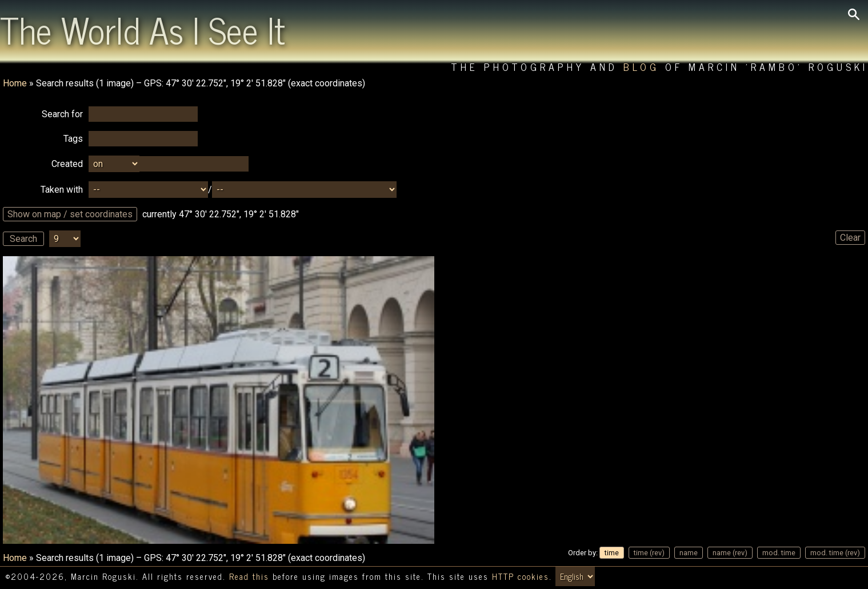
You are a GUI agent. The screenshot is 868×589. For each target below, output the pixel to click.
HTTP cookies (521, 576)
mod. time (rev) (835, 553)
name (689, 553)
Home (15, 83)
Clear (850, 238)
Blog (641, 67)
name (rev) (730, 553)
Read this (249, 576)
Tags (73, 139)
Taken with (62, 190)
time (612, 553)
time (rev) (649, 553)
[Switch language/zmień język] (575, 576)
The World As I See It (143, 29)
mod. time (779, 553)
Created (67, 164)
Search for (62, 114)
